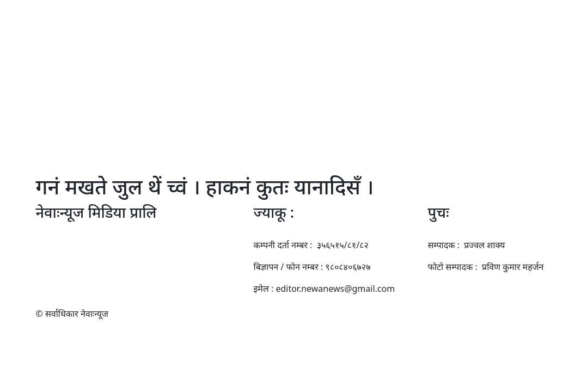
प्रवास (200, 122)
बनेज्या (362, 122)
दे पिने (472, 122)
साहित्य (289, 122)
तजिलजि (231, 122)
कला (262, 122)
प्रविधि (392, 122)
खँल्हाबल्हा (326, 122)
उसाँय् (420, 122)
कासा (446, 122)
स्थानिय (170, 122)
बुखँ (144, 122)
